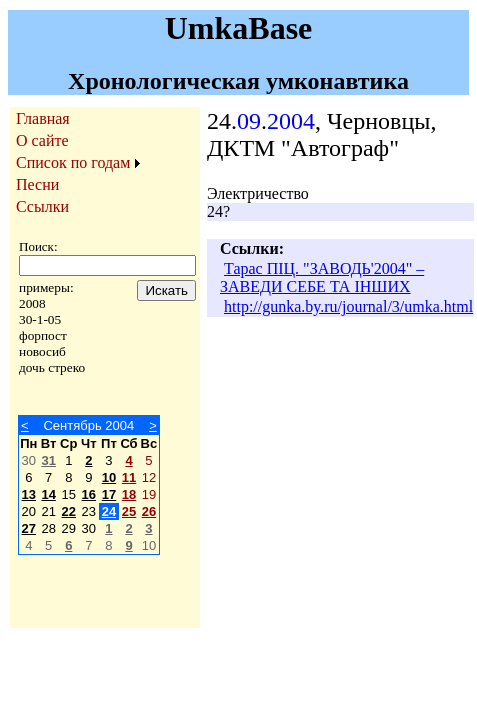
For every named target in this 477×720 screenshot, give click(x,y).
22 (69, 511)
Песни (37, 184)
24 (109, 511)
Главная (43, 118)
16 (89, 494)
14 (48, 494)
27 (29, 528)
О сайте (42, 140)
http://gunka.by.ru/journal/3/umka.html (348, 306)
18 (129, 494)
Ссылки (42, 206)
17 (109, 494)
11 (129, 477)
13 (29, 494)
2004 (291, 121)
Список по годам (73, 162)
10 (109, 477)
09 (249, 121)
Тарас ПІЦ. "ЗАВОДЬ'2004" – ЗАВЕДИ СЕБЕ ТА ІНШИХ (322, 277)
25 (129, 511)
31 (48, 460)
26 (149, 511)
